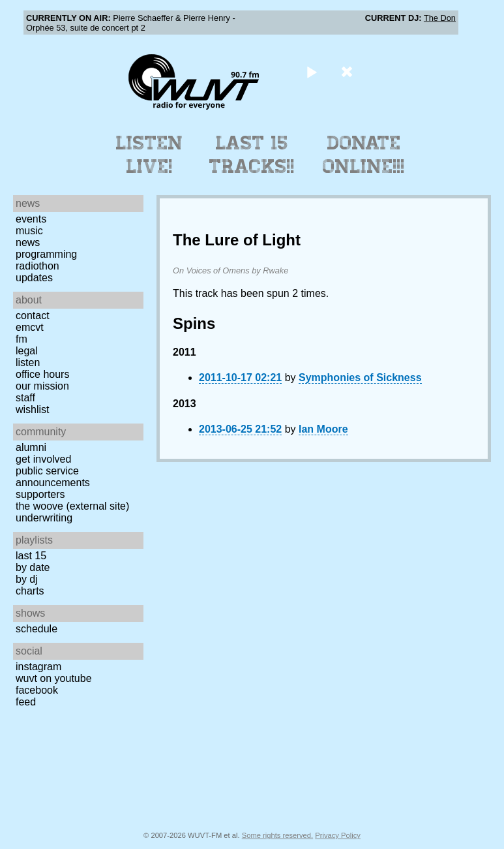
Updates (34, 278)
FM (22, 339)
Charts (30, 591)
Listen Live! (150, 155)
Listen (28, 363)
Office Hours (42, 374)
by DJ (27, 579)
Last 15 (31, 556)
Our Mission (42, 386)
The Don (440, 18)
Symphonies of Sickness (360, 378)
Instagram (38, 667)
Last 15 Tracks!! (252, 155)
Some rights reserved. (277, 835)
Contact (33, 316)
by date (33, 567)
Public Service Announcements (53, 477)
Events (31, 219)
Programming (46, 254)
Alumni (31, 447)
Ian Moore (323, 429)
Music (29, 231)
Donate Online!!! (364, 155)
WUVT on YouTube (54, 678)
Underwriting (44, 518)
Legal (27, 351)
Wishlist (33, 409)
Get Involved (43, 459)
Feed (26, 702)
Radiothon (37, 266)
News (28, 242)
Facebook (37, 690)
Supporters (40, 494)
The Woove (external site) (72, 506)
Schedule (37, 629)
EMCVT (30, 327)
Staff (25, 398)
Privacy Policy (338, 835)
